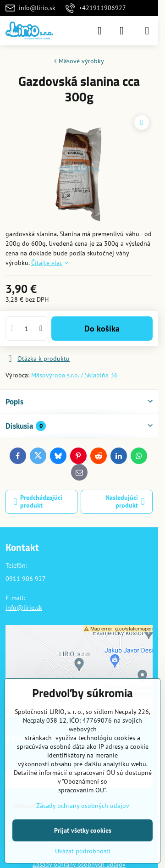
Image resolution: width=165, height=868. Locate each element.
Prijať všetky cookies (83, 830)
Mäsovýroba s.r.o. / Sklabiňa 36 (74, 375)
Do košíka (102, 329)
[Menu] (147, 31)
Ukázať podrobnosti (83, 851)
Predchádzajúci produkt (38, 502)
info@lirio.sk (24, 608)
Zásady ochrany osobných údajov (83, 806)
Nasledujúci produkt (125, 502)
